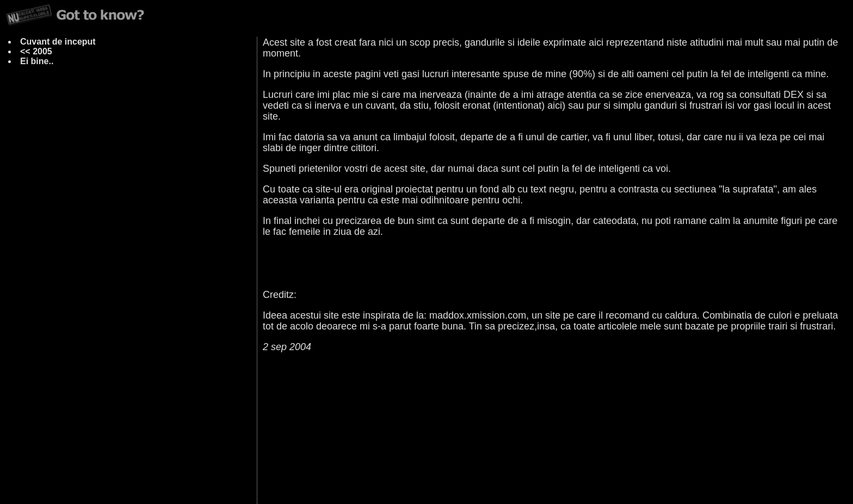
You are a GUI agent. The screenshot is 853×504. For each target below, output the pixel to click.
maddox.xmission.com (478, 315)
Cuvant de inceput (58, 42)
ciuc (413, 479)
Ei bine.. (37, 61)
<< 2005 (36, 51)
